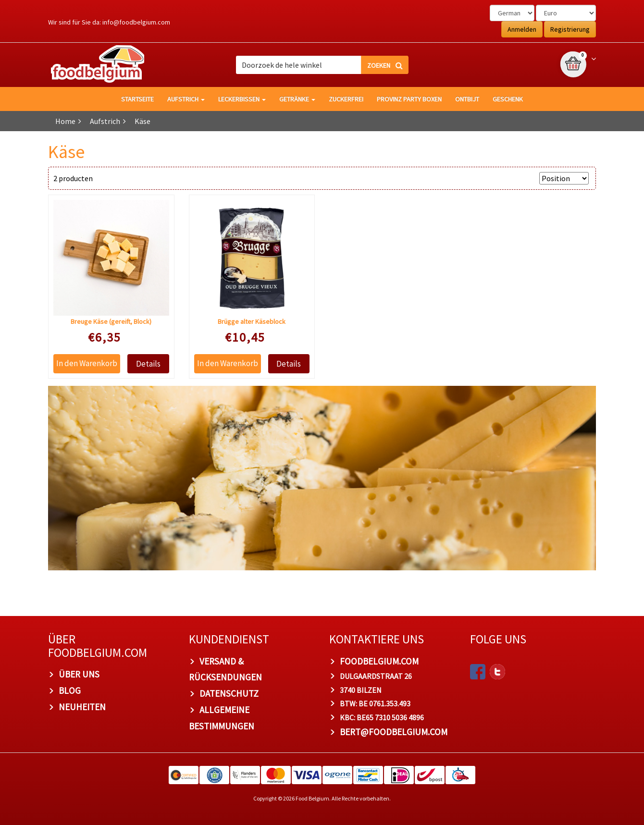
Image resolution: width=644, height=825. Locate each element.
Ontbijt (467, 99)
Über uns (79, 675)
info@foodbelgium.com (136, 22)
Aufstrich (186, 99)
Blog (70, 690)
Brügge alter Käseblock (252, 321)
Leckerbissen (242, 99)
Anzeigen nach (510, 178)
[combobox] (322, 65)
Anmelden (522, 29)
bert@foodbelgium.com (394, 732)
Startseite (137, 99)
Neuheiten (82, 707)
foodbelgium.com (379, 661)
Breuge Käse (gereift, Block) (111, 321)
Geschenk (508, 99)
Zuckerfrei (346, 99)
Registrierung (570, 29)
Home (65, 121)
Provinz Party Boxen (409, 99)
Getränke (297, 99)
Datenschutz (229, 694)
